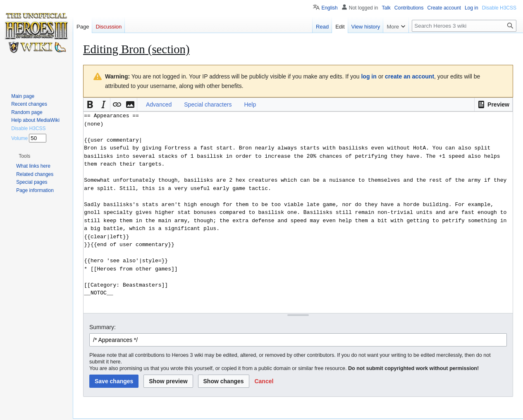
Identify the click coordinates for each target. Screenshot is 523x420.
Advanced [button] (159, 104)
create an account (410, 76)
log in (369, 76)
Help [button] (250, 104)
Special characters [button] (208, 104)
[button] (493, 104)
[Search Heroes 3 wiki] (464, 26)
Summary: (103, 327)
